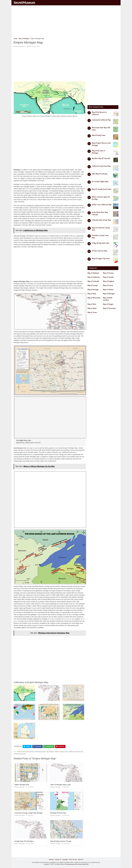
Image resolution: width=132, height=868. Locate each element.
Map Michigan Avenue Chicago (61, 841)
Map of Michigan (20, 46)
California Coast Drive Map (101, 166)
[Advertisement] (66, 22)
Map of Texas (92, 312)
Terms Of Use (73, 860)
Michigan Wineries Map (58, 813)
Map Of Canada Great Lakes (102, 189)
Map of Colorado (93, 281)
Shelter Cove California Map (102, 205)
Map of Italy (92, 294)
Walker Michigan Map (22, 785)
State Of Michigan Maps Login (60, 785)
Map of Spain (92, 308)
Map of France (108, 285)
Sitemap (51, 860)
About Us (80, 860)
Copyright (65, 860)
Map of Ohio (92, 304)
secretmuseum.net (20, 448)
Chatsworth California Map (101, 120)
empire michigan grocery (76, 752)
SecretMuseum (24, 2)
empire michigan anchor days (25, 752)
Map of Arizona (108, 273)
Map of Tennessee (109, 308)
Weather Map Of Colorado (101, 158)
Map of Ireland (108, 290)
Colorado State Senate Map (101, 220)
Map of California (94, 277)
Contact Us (58, 860)
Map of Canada (108, 277)
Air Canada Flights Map (100, 182)
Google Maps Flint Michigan (24, 841)
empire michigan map (20, 754)
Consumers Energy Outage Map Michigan (29, 813)
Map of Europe (93, 285)
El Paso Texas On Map (99, 251)
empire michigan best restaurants (44, 752)
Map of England (109, 281)
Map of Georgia (93, 290)
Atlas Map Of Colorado (100, 174)
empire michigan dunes (61, 752)
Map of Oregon (108, 304)
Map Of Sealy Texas (99, 135)
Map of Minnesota (94, 298)
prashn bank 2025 (83, 864)
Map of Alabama (93, 273)
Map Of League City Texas (101, 259)
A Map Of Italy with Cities (101, 243)
